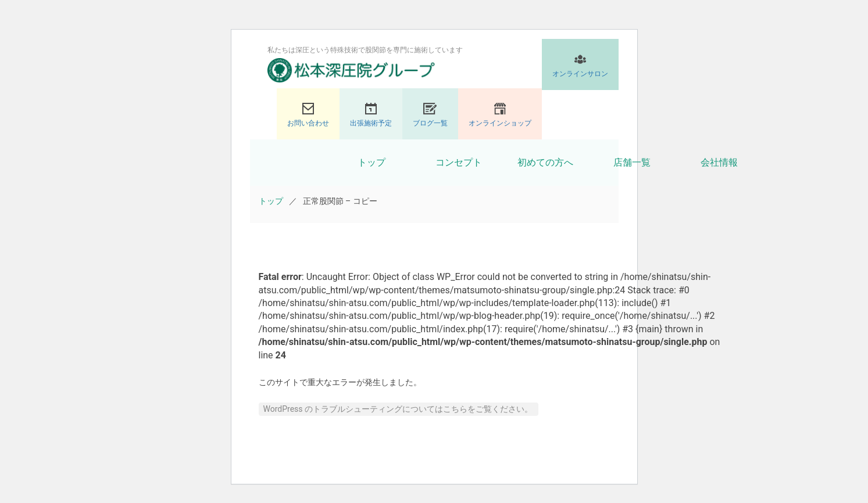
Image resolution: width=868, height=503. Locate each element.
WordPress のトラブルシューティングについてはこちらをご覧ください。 (398, 409)
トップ (372, 162)
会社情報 (719, 162)
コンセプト (459, 162)
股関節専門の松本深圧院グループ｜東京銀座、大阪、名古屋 (351, 70)
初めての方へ (545, 162)
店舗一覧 (632, 162)
